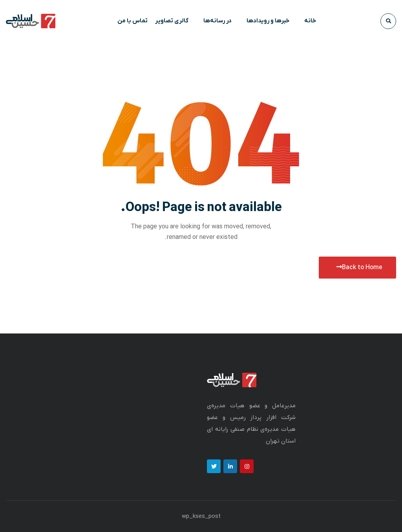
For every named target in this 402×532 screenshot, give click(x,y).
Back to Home (359, 268)
